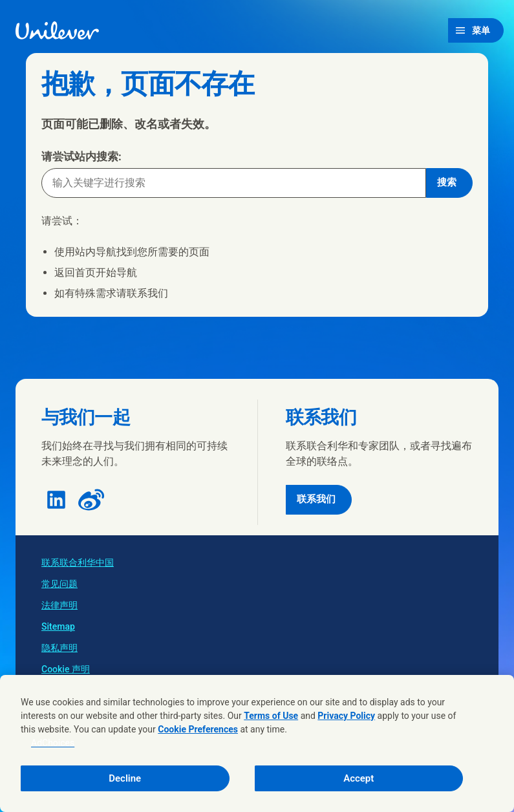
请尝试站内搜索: (81, 156)
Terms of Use (271, 716)
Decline (125, 778)
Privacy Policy (346, 716)
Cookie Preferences (198, 729)
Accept (359, 778)
